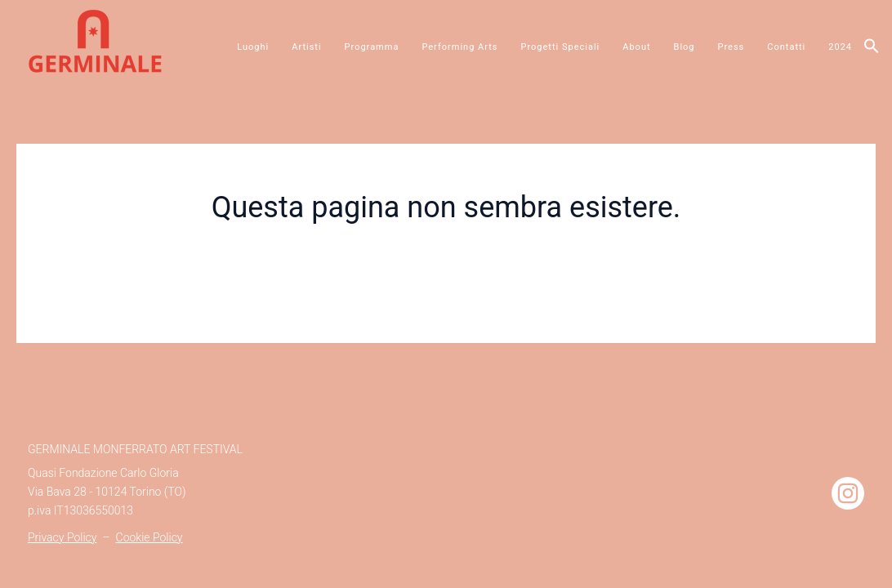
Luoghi (253, 47)
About (636, 47)
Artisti (306, 47)
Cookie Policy (149, 537)
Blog (685, 47)
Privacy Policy (62, 537)
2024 (840, 47)
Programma (372, 47)
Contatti (786, 47)
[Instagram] (848, 493)
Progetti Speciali (561, 47)
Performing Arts (459, 47)
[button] (872, 47)
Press (731, 47)
